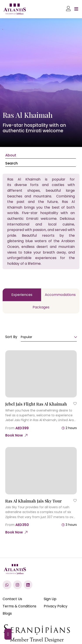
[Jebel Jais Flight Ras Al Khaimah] (41, 374)
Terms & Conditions (19, 606)
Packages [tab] (41, 307)
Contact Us (12, 599)
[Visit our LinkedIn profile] (28, 585)
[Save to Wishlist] (75, 404)
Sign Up (50, 599)
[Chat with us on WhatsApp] (7, 585)
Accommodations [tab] (60, 295)
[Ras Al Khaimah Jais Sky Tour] (41, 471)
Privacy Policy (56, 606)
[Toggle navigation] (76, 9)
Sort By (11, 337)
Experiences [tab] (22, 295)
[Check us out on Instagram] (17, 585)
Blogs (7, 613)
